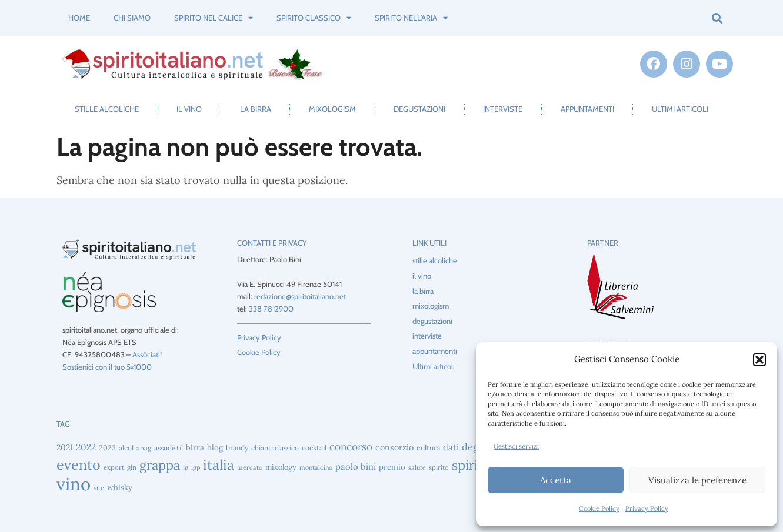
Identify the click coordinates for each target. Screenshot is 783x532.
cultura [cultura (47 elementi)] (428, 448)
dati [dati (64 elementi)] (451, 447)
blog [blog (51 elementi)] (215, 448)
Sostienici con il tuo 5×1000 (107, 367)
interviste (503, 109)
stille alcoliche (107, 109)
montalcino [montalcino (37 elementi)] (316, 467)
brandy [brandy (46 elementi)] (237, 448)
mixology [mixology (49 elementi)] (281, 467)
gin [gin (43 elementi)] (132, 467)
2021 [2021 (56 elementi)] (65, 447)
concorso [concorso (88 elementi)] (351, 447)
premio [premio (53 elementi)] (392, 467)
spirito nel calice (214, 18)
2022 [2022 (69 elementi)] (86, 447)
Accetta (556, 480)
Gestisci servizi (516, 446)
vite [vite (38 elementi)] (99, 488)
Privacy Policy (647, 508)
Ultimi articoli (680, 109)
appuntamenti (587, 109)
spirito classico (314, 18)
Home (79, 18)
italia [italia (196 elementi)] (219, 465)
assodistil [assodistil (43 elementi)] (169, 448)
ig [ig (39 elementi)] (186, 467)
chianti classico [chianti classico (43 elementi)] (275, 448)
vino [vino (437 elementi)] (74, 484)
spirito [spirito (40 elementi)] (439, 467)
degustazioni (419, 109)
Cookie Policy (599, 508)
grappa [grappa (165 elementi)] (160, 465)
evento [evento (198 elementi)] (79, 465)
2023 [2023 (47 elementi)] (107, 448)
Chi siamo (132, 18)
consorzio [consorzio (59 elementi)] (394, 447)
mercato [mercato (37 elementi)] (250, 467)
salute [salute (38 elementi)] (417, 467)
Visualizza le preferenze (697, 480)
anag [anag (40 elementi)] (144, 448)
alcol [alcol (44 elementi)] (126, 448)
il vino (189, 109)
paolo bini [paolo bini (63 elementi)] (356, 466)
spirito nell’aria (411, 18)
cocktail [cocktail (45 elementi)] (314, 448)
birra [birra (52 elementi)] (195, 448)
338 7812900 (271, 309)
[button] (759, 360)
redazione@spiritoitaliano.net (300, 296)
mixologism (332, 109)
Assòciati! (147, 354)
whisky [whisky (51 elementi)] (120, 488)
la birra (256, 109)
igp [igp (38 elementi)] (196, 467)
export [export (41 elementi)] (114, 467)
